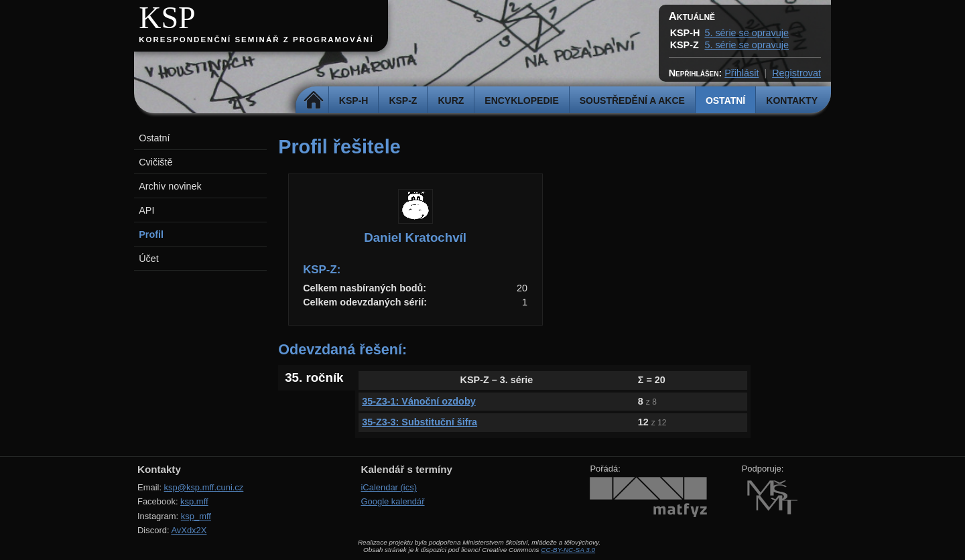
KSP (167, 18)
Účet (149, 259)
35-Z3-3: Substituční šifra (420, 422)
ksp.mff (194, 501)
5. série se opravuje (747, 33)
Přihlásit (742, 73)
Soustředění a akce (632, 100)
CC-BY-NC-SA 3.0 (568, 550)
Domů (314, 100)
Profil (151, 234)
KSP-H (354, 100)
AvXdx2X (189, 530)
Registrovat (796, 73)
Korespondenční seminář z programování (256, 40)
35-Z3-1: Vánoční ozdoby (419, 401)
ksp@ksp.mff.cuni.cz (204, 487)
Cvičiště (155, 162)
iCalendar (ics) (389, 487)
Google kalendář (392, 501)
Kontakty (792, 100)
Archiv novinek (170, 186)
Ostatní (725, 100)
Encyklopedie (521, 100)
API (146, 210)
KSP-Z (403, 100)
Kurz (451, 100)
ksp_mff (196, 516)
